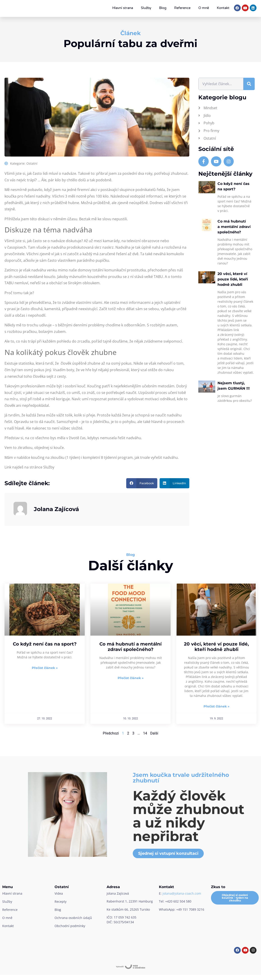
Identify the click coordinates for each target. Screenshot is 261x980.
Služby (146, 8)
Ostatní (32, 163)
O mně (204, 8)
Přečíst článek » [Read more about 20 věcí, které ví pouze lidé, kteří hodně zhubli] (216, 706)
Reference (182, 8)
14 (145, 733)
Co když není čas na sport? (45, 644)
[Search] (249, 84)
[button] (142, 483)
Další (154, 733)
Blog (163, 8)
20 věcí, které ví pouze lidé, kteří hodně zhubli (233, 279)
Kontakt (223, 8)
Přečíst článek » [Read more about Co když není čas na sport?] (45, 668)
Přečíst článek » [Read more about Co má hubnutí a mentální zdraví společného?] (131, 678)
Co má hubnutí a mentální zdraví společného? (234, 227)
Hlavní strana (123, 8)
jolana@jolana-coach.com (182, 893)
